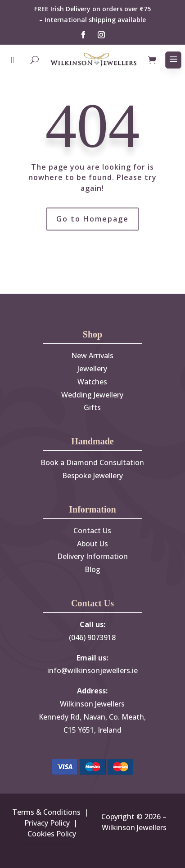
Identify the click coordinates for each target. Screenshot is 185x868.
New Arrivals (92, 356)
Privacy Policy (47, 823)
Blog (92, 569)
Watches (92, 382)
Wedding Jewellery (92, 395)
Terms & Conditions (46, 812)
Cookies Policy (52, 834)
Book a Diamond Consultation (92, 462)
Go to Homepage (92, 219)
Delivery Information (92, 556)
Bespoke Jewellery (92, 476)
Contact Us (92, 531)
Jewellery (92, 369)
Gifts (92, 407)
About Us (92, 544)
